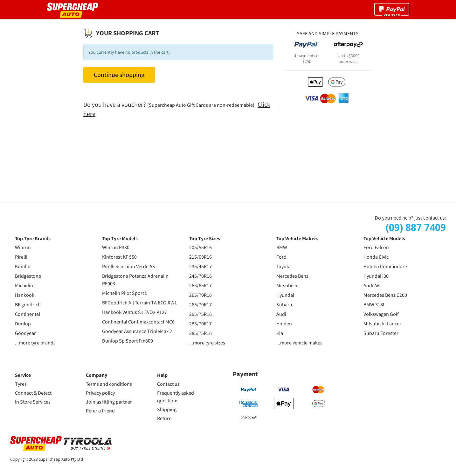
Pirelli (21, 257)
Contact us (168, 384)
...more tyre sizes (207, 343)
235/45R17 (200, 266)
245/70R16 (200, 276)
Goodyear (25, 333)
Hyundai (285, 295)
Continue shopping (119, 75)
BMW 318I (374, 304)
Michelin (24, 285)
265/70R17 (200, 304)
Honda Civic (376, 257)
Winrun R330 (116, 247)
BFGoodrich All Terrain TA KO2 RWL (140, 303)
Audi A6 (372, 285)
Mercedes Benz (292, 276)
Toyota (283, 266)
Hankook (25, 295)
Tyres (21, 384)
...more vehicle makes (299, 343)
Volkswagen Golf (381, 314)
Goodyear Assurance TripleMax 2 (137, 331)
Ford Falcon (376, 247)
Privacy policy (100, 393)
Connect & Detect (33, 393)
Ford (281, 257)
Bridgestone (28, 276)
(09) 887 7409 (416, 228)
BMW (282, 247)
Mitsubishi (287, 285)
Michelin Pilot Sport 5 (125, 293)
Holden (284, 323)
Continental (28, 314)
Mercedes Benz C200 (385, 295)
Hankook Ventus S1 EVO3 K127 (135, 312)
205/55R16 (200, 247)
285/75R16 (200, 333)
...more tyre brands (35, 343)
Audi (281, 314)
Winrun (23, 247)
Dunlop (23, 323)
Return (164, 418)
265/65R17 (200, 285)
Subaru (284, 304)
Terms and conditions (109, 384)
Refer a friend (100, 411)
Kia (280, 333)
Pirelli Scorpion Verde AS (129, 266)
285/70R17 (200, 323)
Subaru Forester (381, 333)
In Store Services (33, 402)
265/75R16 (200, 314)
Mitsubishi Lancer (382, 323)
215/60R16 (200, 257)
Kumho (23, 266)
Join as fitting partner (109, 402)
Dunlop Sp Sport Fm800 (128, 341)
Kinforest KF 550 (119, 257)
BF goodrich (28, 304)
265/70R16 (200, 295)
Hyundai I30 (376, 276)
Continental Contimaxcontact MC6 (138, 322)
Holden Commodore (385, 266)
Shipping (167, 409)
